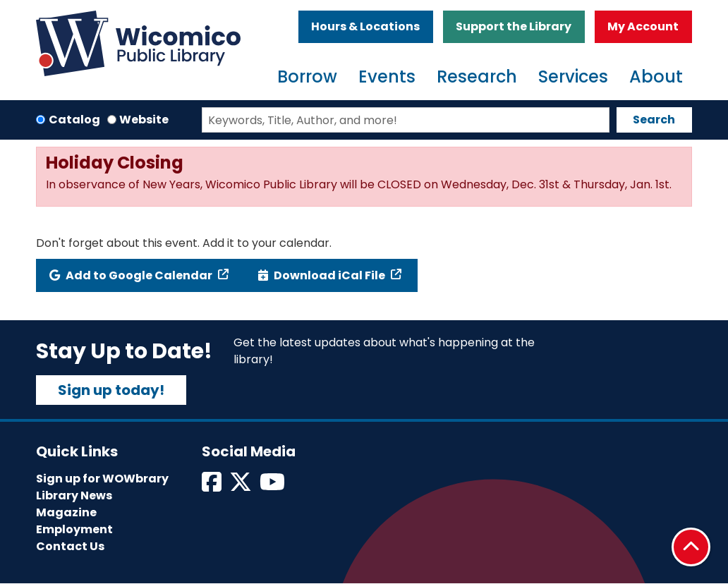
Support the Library (514, 26)
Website (144, 120)
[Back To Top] (691, 547)
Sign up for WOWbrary (102, 479)
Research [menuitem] (477, 77)
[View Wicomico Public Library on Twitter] (242, 486)
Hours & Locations (365, 26)
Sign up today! (111, 390)
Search (654, 120)
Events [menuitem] (387, 77)
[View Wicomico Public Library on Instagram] (273, 486)
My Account (643, 26)
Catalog (74, 120)
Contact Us (70, 546)
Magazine (66, 512)
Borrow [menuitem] (307, 77)
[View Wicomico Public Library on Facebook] (213, 486)
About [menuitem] (656, 77)
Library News (74, 495)
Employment (74, 529)
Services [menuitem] (573, 77)
